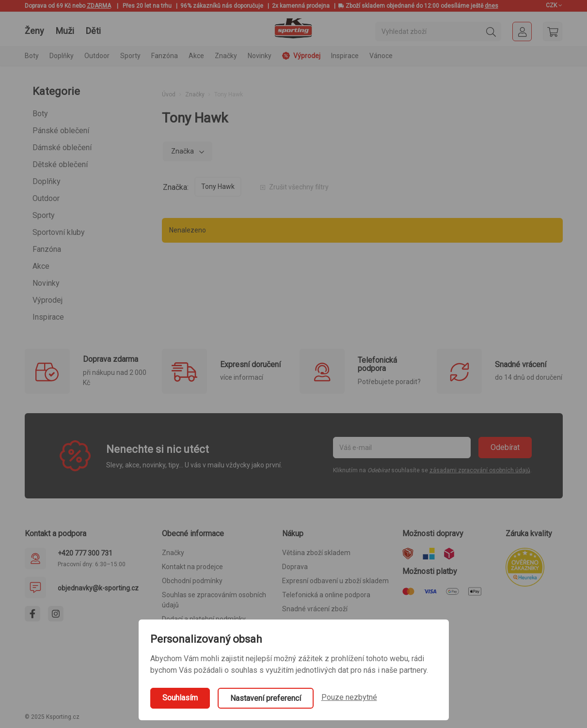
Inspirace (345, 56)
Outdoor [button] (97, 56)
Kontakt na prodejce (192, 567)
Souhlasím (180, 698)
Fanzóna (47, 249)
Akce (41, 266)
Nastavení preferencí (266, 698)
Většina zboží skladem (316, 553)
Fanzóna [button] (165, 56)
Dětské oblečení (60, 164)
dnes (492, 6)
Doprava (295, 567)
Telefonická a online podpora (326, 595)
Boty (40, 114)
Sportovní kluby (59, 232)
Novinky (260, 56)
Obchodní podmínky (192, 581)
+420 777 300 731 (85, 553)
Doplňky (47, 181)
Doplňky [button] (62, 56)
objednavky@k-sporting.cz (98, 588)
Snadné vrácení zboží (315, 609)
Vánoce (381, 56)
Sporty (44, 215)
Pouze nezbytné (349, 697)
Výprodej (48, 300)
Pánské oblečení (61, 131)
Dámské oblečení (62, 147)
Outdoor (46, 198)
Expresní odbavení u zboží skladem (335, 581)
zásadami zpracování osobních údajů (480, 470)
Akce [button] (196, 56)
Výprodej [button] (301, 56)
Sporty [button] (130, 56)
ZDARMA (99, 6)
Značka (183, 151)
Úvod (169, 94)
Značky (226, 56)
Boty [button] (32, 56)
